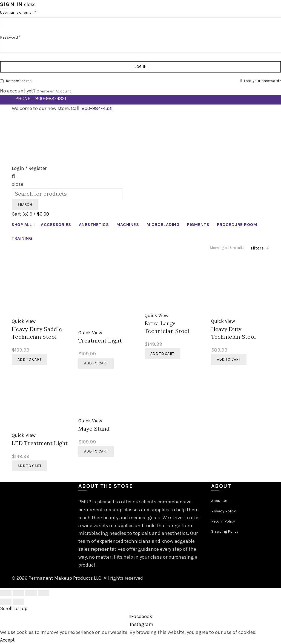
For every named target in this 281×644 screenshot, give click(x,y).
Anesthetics (94, 224)
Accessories (56, 224)
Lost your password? (262, 81)
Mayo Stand (94, 429)
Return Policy (223, 521)
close (30, 4)
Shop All (22, 224)
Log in (141, 67)
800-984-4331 (51, 98)
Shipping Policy (225, 531)
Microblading (163, 224)
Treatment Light (100, 340)
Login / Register (29, 168)
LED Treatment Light (40, 443)
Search (25, 204)
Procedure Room (237, 224)
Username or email (18, 12)
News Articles (26, 117)
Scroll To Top (14, 608)
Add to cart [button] (29, 359)
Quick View (24, 321)
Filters (257, 248)
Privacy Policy (223, 511)
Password (10, 37)
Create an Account (54, 91)
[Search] (13, 176)
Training (22, 238)
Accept (7, 640)
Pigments (198, 224)
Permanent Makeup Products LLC (65, 578)
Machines (128, 224)
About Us (219, 501)
